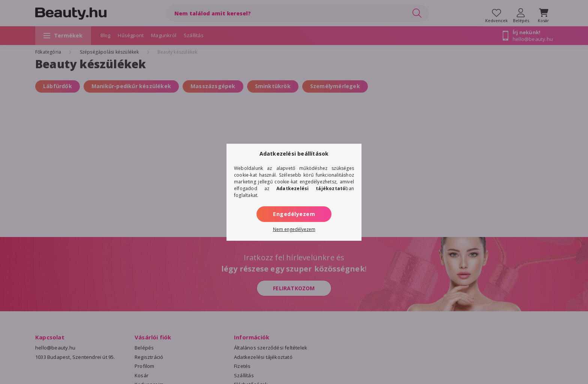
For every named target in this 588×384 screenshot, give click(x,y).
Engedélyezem (294, 214)
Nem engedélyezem (294, 229)
